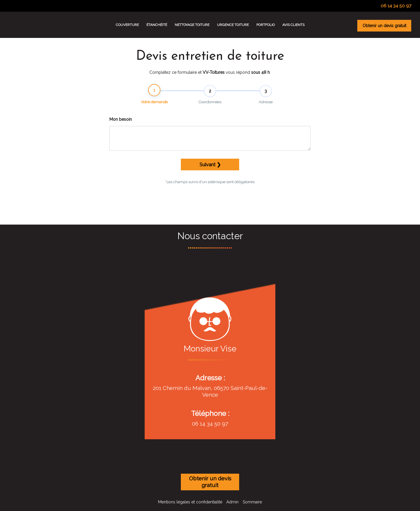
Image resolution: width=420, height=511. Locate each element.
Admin (232, 502)
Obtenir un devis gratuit (384, 26)
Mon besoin (121, 123)
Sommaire (252, 502)
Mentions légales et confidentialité (190, 502)
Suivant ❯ (210, 168)
